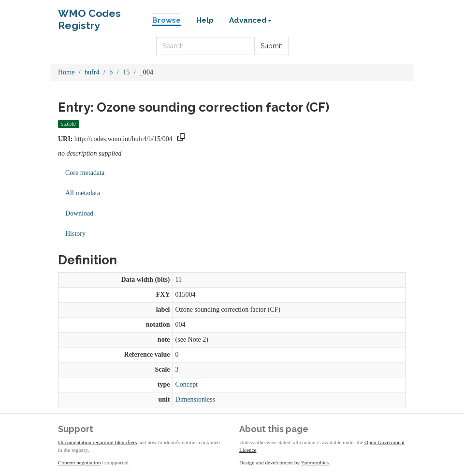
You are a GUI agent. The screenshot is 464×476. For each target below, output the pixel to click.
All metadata (83, 193)
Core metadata (85, 173)
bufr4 (92, 72)
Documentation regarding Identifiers (97, 442)
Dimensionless (195, 399)
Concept (187, 384)
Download (79, 213)
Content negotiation (80, 462)
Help (205, 20)
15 (126, 72)
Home (66, 72)
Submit (271, 46)
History (75, 234)
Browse (167, 20)
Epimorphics (315, 462)
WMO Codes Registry (89, 16)
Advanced (250, 20)
